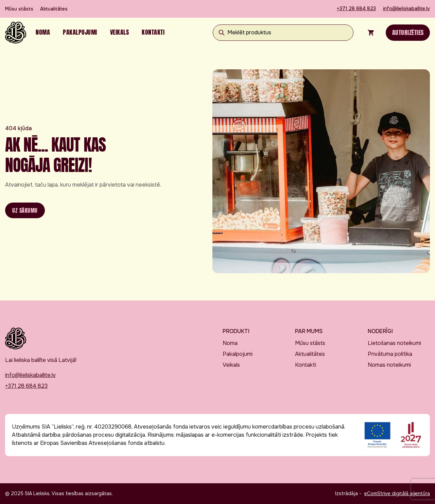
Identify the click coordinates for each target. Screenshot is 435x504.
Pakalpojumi (80, 32)
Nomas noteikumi (389, 365)
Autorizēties (408, 32)
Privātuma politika (390, 354)
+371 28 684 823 (356, 8)
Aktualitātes (54, 9)
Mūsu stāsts (19, 9)
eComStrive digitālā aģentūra (397, 493)
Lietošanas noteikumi (394, 343)
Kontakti (153, 32)
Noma (43, 32)
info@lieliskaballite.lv (406, 8)
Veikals (120, 32)
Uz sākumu (25, 210)
